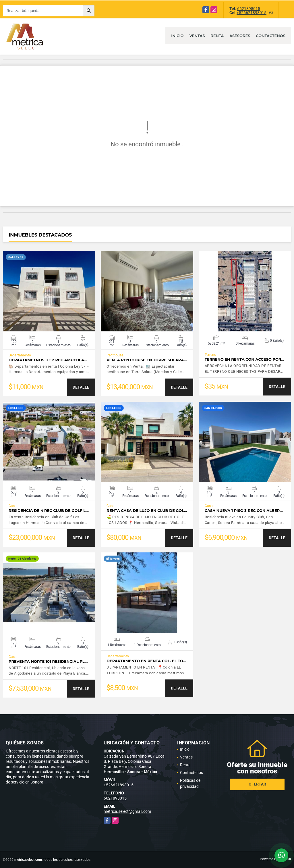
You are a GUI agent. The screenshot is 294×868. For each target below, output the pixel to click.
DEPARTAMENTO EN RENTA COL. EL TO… (146, 661)
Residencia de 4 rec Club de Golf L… (49, 511)
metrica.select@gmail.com (127, 811)
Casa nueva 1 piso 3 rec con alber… (244, 511)
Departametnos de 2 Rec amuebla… (48, 360)
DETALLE (81, 387)
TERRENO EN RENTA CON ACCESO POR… (244, 359)
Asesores (240, 36)
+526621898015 (252, 13)
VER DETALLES (49, 291)
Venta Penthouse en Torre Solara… (147, 360)
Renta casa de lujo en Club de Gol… (147, 511)
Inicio (177, 36)
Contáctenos (271, 36)
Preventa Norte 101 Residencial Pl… (48, 661)
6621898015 (249, 9)
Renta (217, 36)
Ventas (197, 36)
